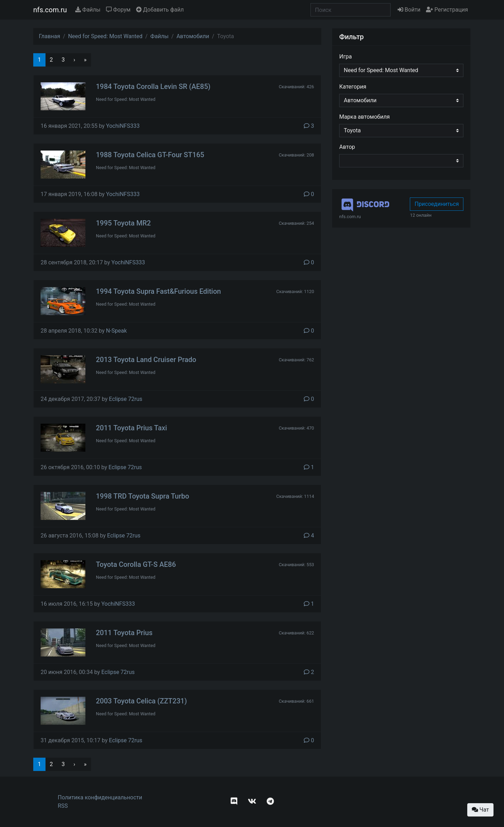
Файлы (88, 10)
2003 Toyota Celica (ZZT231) (141, 701)
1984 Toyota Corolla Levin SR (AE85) (153, 86)
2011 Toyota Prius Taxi (131, 428)
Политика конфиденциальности (100, 797)
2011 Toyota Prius (124, 633)
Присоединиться (437, 204)
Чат (480, 810)
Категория (353, 87)
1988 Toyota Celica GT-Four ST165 (150, 155)
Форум (118, 10)
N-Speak (117, 331)
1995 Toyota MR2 (123, 223)
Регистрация (447, 10)
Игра (345, 57)
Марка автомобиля (364, 117)
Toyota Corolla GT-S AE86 (136, 564)
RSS (63, 806)
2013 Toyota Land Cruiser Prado (146, 360)
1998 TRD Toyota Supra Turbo (142, 496)
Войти (409, 10)
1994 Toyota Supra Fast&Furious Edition (158, 291)
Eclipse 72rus (125, 399)
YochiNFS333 (123, 126)
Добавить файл (160, 10)
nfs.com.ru (50, 10)
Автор (347, 147)
